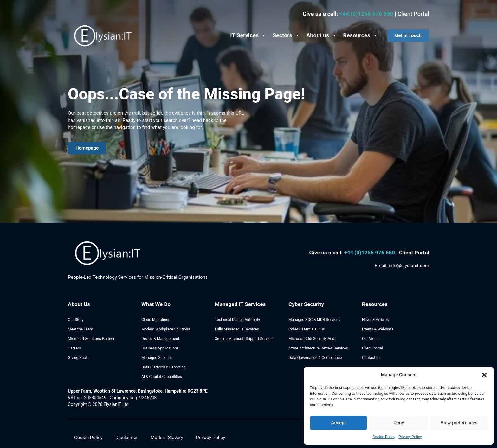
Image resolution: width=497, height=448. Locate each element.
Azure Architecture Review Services (318, 348)
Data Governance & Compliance (315, 358)
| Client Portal (413, 253)
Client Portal (413, 14)
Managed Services (157, 358)
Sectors (286, 35)
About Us (79, 304)
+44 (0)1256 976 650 (367, 14)
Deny (399, 423)
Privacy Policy (410, 437)
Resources (361, 35)
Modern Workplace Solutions (166, 329)
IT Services (248, 35)
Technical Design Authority (237, 320)
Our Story (76, 320)
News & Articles (375, 320)
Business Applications (160, 348)
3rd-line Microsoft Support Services (245, 339)
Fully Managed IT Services (237, 329)
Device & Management (160, 339)
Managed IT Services (240, 304)
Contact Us (371, 358)
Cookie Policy (384, 437)
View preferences (459, 423)
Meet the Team (81, 329)
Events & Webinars (378, 329)
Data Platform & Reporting (164, 367)
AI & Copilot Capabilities (162, 377)
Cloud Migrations (156, 320)
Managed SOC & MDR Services (314, 320)
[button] (484, 375)
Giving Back (78, 358)
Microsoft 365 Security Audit (313, 339)
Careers (74, 348)
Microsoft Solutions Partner (91, 339)
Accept (338, 423)
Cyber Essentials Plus (307, 329)
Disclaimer (127, 438)
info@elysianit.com (409, 266)
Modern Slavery (167, 438)
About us (321, 35)
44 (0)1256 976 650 (372, 253)
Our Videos (371, 339)
